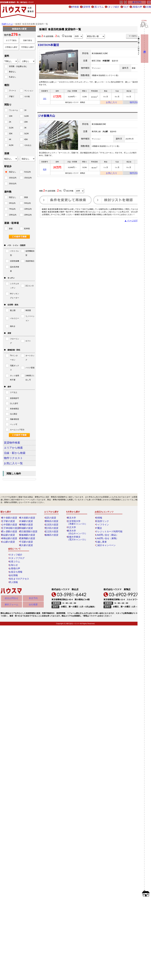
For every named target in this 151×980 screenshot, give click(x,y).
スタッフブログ (132, 529)
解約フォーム (12, 576)
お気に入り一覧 (18, 470)
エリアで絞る (11, 40)
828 (45, 171)
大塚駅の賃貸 (26, 529)
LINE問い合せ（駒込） (104, 543)
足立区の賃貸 (52, 539)
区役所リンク (100, 529)
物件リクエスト (18, 464)
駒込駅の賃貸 (8, 543)
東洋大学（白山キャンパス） (77, 540)
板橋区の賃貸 (52, 543)
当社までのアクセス (134, 550)
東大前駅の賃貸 (27, 526)
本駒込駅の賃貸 (9, 546)
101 (45, 99)
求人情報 (129, 553)
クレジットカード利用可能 (105, 539)
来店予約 (33, 570)
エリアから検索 (18, 450)
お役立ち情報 (131, 543)
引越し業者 (99, 550)
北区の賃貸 (51, 526)
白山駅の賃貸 (8, 550)
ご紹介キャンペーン (102, 553)
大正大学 (72, 535)
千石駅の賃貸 (26, 550)
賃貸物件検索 (16, 443)
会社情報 (129, 546)
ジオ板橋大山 (48, 117)
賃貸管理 (63, 9)
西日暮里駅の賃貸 (28, 539)
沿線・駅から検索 (19, 457)
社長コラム (78, 9)
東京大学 (72, 526)
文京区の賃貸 (52, 532)
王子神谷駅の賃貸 (10, 536)
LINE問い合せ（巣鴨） (104, 546)
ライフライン (100, 532)
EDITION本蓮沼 (50, 45)
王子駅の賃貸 (8, 529)
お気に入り (112, 103)
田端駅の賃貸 (26, 536)
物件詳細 (134, 103)
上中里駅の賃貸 (9, 532)
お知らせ (129, 536)
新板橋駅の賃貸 (27, 543)
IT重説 (97, 536)
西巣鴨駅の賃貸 (27, 546)
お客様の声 (125, 9)
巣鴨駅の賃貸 (26, 532)
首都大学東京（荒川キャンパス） (77, 546)
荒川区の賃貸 (52, 536)
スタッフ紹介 (96, 9)
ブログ (111, 9)
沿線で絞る (28, 40)
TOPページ (7, 24)
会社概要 (33, 576)
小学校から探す (11, 47)
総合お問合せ (12, 570)
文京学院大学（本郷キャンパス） (77, 530)
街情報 (97, 526)
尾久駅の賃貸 (26, 553)
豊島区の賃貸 (52, 529)
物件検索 (49, 9)
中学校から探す (28, 47)
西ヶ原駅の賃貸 (9, 539)
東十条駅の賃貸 (9, 526)
